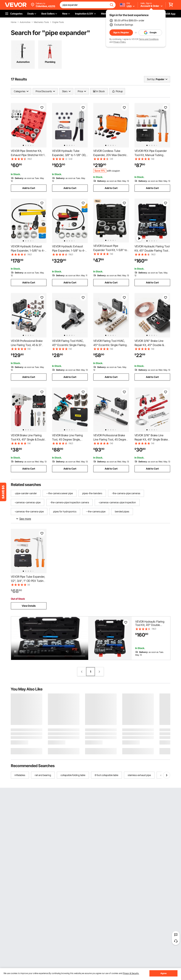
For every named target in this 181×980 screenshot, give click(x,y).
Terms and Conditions (149, 39)
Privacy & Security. (131, 973)
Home (14, 22)
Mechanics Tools (41, 22)
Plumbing (50, 62)
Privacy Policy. (120, 42)
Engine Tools (58, 22)
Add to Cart (29, 188)
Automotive (25, 22)
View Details (29, 606)
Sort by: (151, 79)
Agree (164, 973)
